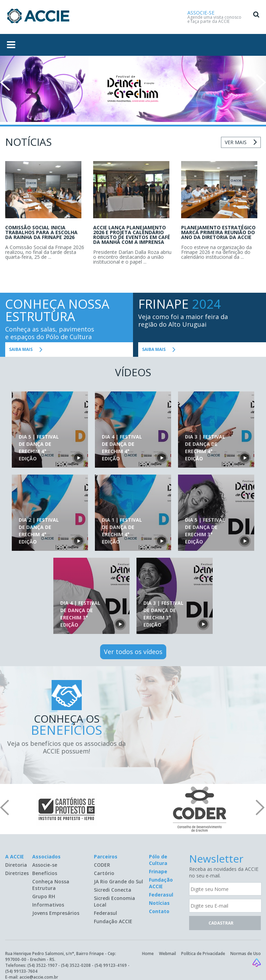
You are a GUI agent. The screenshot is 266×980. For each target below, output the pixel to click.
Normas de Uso (246, 953)
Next (261, 82)
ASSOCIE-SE (201, 13)
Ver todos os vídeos (133, 652)
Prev (5, 82)
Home (148, 953)
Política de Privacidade (203, 953)
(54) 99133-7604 (21, 971)
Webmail (167, 953)
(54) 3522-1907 (42, 965)
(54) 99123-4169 (111, 965)
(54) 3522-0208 (76, 965)
